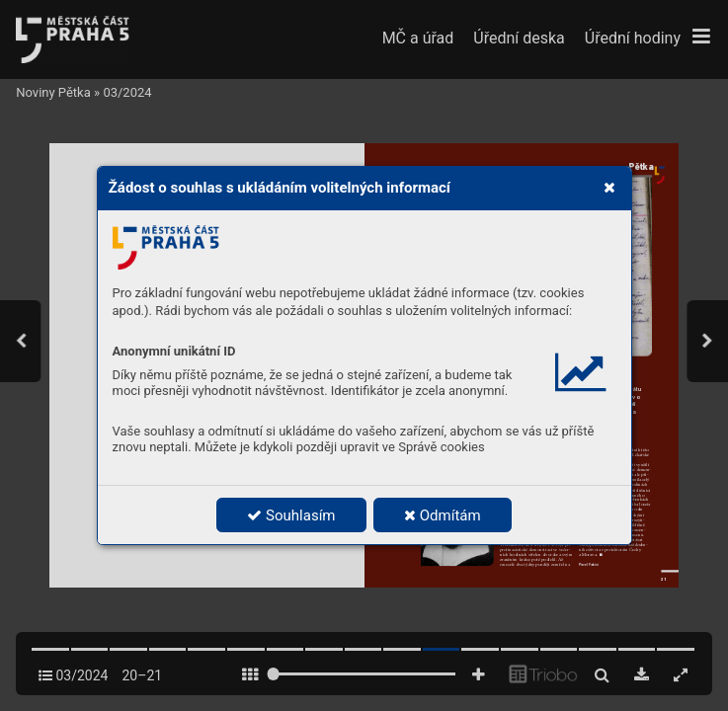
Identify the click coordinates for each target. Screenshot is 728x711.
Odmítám (443, 515)
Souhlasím (291, 515)
